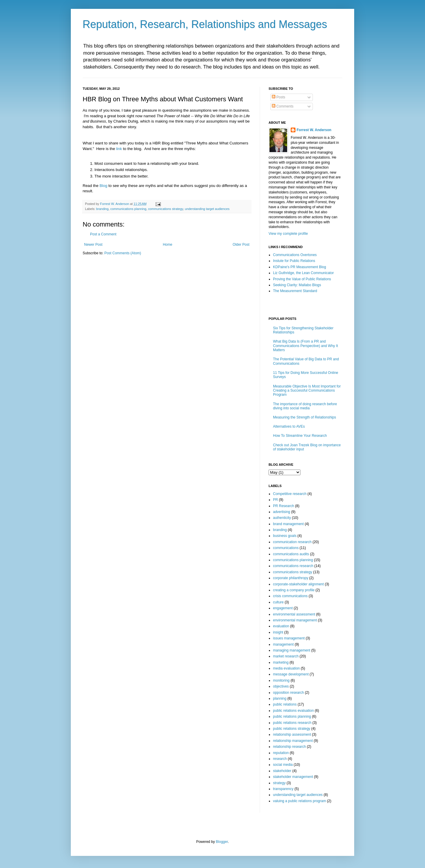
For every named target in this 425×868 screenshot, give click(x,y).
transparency (283, 789)
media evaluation (286, 668)
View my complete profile (288, 234)
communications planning (128, 209)
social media (283, 765)
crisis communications (290, 596)
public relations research (292, 723)
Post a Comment (103, 234)
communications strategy (166, 209)
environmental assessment (294, 614)
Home (168, 245)
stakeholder (282, 771)
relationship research (289, 747)
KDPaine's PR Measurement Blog (300, 267)
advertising (282, 512)
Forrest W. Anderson (314, 130)
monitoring (281, 680)
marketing (281, 662)
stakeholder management (293, 777)
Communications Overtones (295, 255)
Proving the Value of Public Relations (302, 279)
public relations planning (292, 716)
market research (286, 656)
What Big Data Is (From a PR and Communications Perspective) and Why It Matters (305, 346)
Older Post (241, 245)
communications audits (291, 554)
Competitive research (290, 494)
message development (291, 674)
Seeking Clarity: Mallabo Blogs (297, 285)
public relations (285, 704)
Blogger (222, 842)
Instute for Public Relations (294, 261)
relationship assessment (292, 735)
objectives (281, 686)
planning (280, 698)
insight (278, 632)
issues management (289, 638)
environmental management (295, 620)
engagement (283, 608)
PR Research (283, 506)
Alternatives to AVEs (289, 426)
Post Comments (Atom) (123, 253)
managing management (292, 650)
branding (102, 209)
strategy (279, 783)
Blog (103, 186)
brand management (288, 524)
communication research (292, 542)
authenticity (282, 518)
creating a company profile (294, 590)
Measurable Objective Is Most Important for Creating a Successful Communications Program (307, 391)
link (119, 149)
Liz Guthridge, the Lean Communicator (303, 273)
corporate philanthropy (291, 578)
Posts (278, 97)
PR (276, 500)
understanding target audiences (207, 209)
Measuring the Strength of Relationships (304, 417)
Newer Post (93, 245)
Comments (283, 106)
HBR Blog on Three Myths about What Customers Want (163, 99)
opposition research (288, 693)
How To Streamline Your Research (300, 436)
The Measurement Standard (295, 291)
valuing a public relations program (299, 801)
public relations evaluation (293, 711)
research (280, 759)
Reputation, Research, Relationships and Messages (205, 24)
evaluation (281, 626)
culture (278, 602)
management (283, 644)
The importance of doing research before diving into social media (305, 406)
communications (286, 548)
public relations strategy (292, 729)
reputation (281, 753)
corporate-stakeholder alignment (298, 584)
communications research (293, 566)
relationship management (293, 741)
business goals (285, 536)
